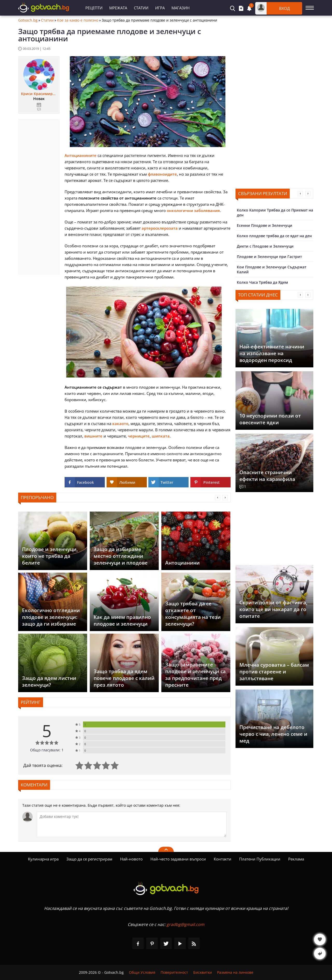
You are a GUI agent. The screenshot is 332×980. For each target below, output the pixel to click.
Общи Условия (142, 972)
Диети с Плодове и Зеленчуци (265, 246)
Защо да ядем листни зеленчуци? (49, 681)
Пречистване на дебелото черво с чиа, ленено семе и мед (273, 734)
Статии (141, 8)
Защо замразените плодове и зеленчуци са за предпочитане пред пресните (195, 675)
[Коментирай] (132, 824)
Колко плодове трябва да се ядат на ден (274, 236)
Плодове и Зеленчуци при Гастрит (269, 257)
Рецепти (94, 8)
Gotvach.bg (28, 20)
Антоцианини (182, 563)
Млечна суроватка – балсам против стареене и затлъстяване (274, 672)
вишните (93, 436)
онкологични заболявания (193, 210)
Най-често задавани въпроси (178, 859)
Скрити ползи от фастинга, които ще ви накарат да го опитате (273, 609)
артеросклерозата (160, 228)
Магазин (181, 8)
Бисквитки (203, 972)
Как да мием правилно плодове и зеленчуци (122, 620)
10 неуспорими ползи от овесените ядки (270, 419)
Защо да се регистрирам (89, 859)
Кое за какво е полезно (78, 20)
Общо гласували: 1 (47, 750)
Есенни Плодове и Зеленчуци (265, 225)
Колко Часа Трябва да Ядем (262, 282)
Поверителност (174, 972)
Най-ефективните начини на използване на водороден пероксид (272, 353)
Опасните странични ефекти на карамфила (267, 476)
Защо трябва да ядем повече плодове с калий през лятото (124, 678)
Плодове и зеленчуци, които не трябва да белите (50, 556)
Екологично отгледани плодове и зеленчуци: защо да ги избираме (51, 617)
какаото (120, 423)
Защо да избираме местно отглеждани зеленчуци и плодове (121, 556)
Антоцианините (81, 155)
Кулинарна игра (43, 859)
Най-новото (131, 859)
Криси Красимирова (39, 94)
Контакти (223, 859)
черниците (139, 436)
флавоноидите (162, 174)
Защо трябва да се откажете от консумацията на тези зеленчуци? (193, 614)
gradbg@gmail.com (185, 924)
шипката (161, 436)
